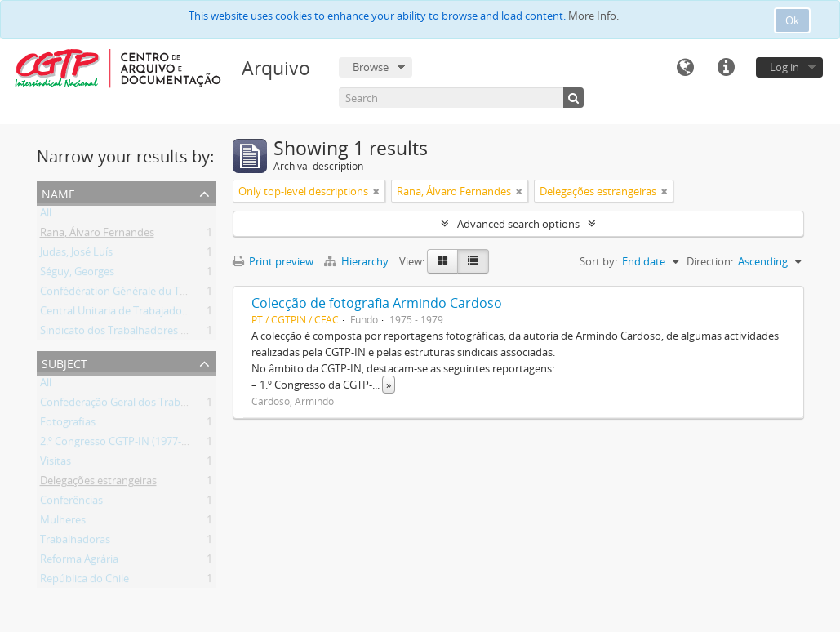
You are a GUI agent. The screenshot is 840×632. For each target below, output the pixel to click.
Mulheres (63, 523)
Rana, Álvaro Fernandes (97, 235)
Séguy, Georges (77, 274)
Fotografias (68, 425)
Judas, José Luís (76, 255)
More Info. (593, 16)
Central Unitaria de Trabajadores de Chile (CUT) (153, 314)
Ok (792, 20)
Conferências (71, 503)
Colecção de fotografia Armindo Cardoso (377, 303)
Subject (64, 362)
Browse (371, 67)
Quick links (726, 68)
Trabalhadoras (75, 542)
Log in (784, 67)
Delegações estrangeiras (98, 483)
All (46, 216)
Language (685, 68)
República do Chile (84, 581)
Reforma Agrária (79, 562)
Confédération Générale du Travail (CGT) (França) (158, 294)
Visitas (56, 464)
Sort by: (598, 261)
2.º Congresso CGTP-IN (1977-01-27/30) (133, 444)
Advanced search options (518, 224)
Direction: (710, 261)
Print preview (273, 261)
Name (58, 192)
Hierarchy (358, 261)
